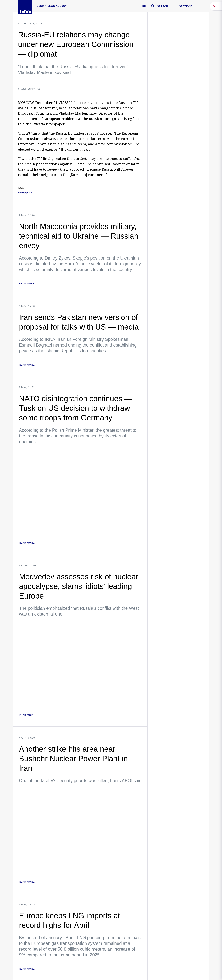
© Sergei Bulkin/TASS (29, 89)
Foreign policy (25, 193)
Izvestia (39, 124)
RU (144, 6)
